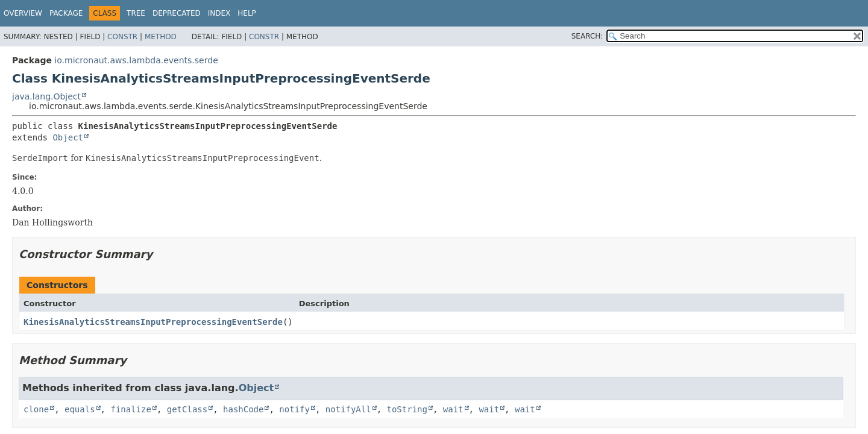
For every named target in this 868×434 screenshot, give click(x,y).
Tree (136, 13)
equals (80, 409)
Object (68, 137)
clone (36, 409)
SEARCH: (587, 36)
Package (66, 13)
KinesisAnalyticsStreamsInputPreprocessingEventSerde (153, 322)
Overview (23, 13)
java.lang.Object (46, 96)
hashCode (243, 409)
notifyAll (348, 409)
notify (294, 409)
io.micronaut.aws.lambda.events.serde (136, 60)
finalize (131, 409)
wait (453, 409)
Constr (122, 37)
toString (407, 409)
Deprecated (177, 13)
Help (247, 13)
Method (161, 37)
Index (219, 13)
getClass (187, 409)
